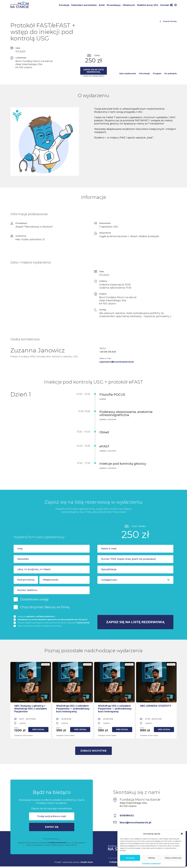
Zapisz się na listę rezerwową (94, 71)
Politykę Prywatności (58, 843)
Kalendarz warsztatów (84, 5)
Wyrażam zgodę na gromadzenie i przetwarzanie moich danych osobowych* (54, 623)
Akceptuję (130, 858)
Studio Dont (87, 862)
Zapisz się (52, 827)
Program (157, 73)
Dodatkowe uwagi (34, 599)
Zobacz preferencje (173, 858)
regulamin (30, 616)
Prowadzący (114, 5)
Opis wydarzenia (128, 73)
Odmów (152, 858)
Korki (102, 5)
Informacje (144, 73)
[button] (182, 834)
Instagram (176, 5)
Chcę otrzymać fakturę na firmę (45, 607)
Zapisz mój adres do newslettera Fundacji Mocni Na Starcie (39, 626)
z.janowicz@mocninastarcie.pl (116, 362)
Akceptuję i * (36, 616)
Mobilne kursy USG (148, 5)
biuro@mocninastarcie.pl (135, 823)
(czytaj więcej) (83, 623)
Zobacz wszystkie (94, 751)
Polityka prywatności (152, 863)
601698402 (127, 816)
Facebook (171, 5)
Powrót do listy (168, 21)
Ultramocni (129, 5)
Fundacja (64, 5)
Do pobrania (171, 73)
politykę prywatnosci (45, 616)
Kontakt (165, 5)
